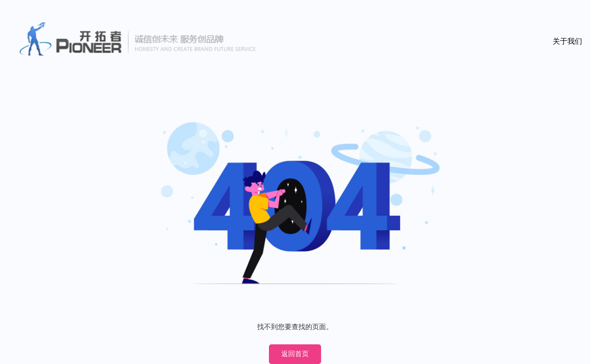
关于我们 (567, 41)
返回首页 (295, 354)
